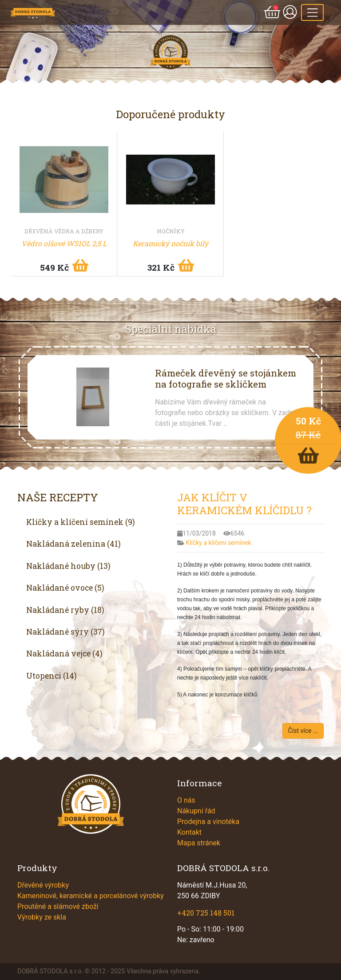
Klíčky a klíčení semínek (218, 543)
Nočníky (171, 231)
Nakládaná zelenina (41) (73, 544)
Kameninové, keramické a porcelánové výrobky (91, 896)
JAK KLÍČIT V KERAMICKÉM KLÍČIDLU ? (244, 504)
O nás (186, 800)
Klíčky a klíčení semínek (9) (81, 522)
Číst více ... (303, 731)
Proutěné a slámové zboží (58, 906)
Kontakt (189, 832)
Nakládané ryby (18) (65, 610)
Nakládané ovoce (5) (65, 588)
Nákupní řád (196, 811)
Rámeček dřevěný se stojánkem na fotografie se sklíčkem (226, 378)
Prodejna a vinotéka (208, 822)
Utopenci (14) (52, 676)
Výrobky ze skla (42, 917)
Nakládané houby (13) (68, 566)
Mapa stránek (199, 843)
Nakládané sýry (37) (65, 632)
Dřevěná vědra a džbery (64, 231)
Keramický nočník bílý (170, 243)
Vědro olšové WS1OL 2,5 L (64, 243)
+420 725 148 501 (206, 913)
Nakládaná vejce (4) (64, 654)
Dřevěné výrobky (43, 885)
